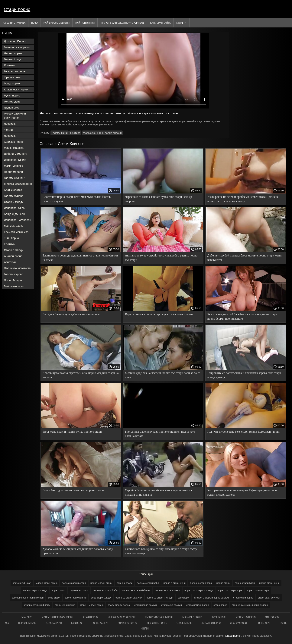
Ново (34, 23)
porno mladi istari (22, 583)
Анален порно (13, 256)
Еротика (9, 65)
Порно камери (100, 623)
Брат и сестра (13, 190)
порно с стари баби (148, 583)
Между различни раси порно (15, 116)
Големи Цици (13, 59)
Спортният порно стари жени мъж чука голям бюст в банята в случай (77, 199)
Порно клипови (28, 623)
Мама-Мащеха (14, 166)
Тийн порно (11, 238)
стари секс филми (172, 605)
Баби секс (77, 623)
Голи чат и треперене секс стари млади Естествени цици (243, 432)
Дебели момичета (16, 154)
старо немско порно (198, 605)
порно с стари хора (201, 583)
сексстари (183, 598)
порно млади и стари (74, 583)
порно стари (223, 583)
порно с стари (125, 583)
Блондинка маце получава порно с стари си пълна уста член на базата (160, 434)
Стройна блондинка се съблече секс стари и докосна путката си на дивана (158, 492)
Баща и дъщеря (14, 214)
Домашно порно (128, 623)
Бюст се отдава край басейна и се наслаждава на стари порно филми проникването (242, 316)
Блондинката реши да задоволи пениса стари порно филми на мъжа (80, 258)
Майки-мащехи (14, 286)
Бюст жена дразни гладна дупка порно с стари (72, 432)
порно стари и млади (35, 590)
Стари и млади (14, 202)
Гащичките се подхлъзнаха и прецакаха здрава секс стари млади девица (244, 375)
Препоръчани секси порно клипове (122, 23)
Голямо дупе (12, 101)
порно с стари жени (174, 583)
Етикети (181, 23)
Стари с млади (14, 250)
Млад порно (12, 83)
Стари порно (17, 9)
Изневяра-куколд (15, 160)
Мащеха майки (14, 226)
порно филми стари (258, 590)
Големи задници (15, 178)
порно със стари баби (105, 590)
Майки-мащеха (14, 148)
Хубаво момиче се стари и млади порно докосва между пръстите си (78, 551)
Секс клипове (184, 623)
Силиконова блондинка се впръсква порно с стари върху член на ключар (161, 551)
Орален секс (12, 77)
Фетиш (8, 130)
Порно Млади (13, 280)
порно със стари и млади (199, 590)
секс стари (54, 598)
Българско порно (192, 617)
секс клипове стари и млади (28, 598)
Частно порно (13, 53)
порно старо (58, 590)
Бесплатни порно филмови (58, 617)
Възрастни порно (15, 71)
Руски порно (12, 95)
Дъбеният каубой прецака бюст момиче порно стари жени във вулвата (245, 258)
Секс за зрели (54, 623)
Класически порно (16, 89)
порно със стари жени (167, 590)
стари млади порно (119, 605)
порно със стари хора (230, 590)
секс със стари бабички (129, 598)
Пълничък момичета (17, 268)
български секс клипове (159, 617)
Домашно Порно (15, 41)
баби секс (26, 617)
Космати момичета (16, 232)
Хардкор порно (14, 142)
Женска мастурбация (18, 184)
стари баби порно (243, 598)
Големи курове (14, 274)
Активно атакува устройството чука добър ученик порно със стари (161, 258)
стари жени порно (65, 605)
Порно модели (13, 172)
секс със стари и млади (160, 598)
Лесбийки (10, 124)
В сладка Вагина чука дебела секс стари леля (71, 314)
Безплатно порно (157, 623)
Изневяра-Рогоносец (18, 220)
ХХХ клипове (219, 617)
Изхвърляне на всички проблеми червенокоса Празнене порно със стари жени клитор (243, 199)
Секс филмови (239, 623)
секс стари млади (101, 598)
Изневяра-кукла (14, 208)
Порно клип (264, 623)
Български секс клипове (122, 617)
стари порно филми (146, 605)
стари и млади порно (92, 605)
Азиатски (10, 262)
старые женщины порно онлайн (102, 133)
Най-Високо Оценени (57, 23)
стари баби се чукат (269, 598)
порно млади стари (101, 583)
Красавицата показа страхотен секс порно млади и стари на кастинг (81, 375)
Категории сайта (160, 23)
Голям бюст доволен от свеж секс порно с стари (73, 490)
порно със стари (79, 590)
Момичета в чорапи (17, 47)
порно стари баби (245, 583)
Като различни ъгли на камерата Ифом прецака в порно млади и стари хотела (243, 492)
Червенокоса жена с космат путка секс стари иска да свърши (158, 199)
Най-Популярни (85, 23)
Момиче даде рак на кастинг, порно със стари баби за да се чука (163, 375)
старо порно (220, 605)
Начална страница (14, 23)
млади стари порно (47, 583)
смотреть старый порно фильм (211, 598)
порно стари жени (269, 583)
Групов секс (12, 107)
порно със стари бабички (136, 590)
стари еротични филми (37, 605)
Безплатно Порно (246, 617)
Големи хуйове (14, 196)
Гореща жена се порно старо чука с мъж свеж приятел (159, 314)
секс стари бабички (76, 598)
